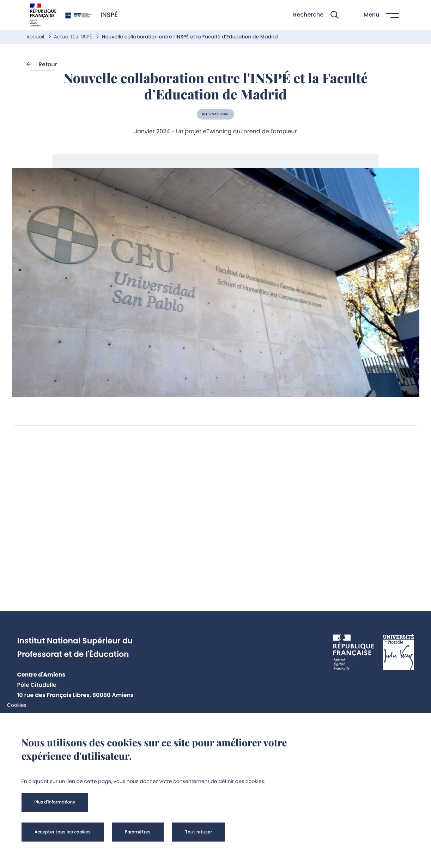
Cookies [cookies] (17, 705)
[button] (316, 15)
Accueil (36, 37)
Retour (42, 64)
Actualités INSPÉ (74, 37)
